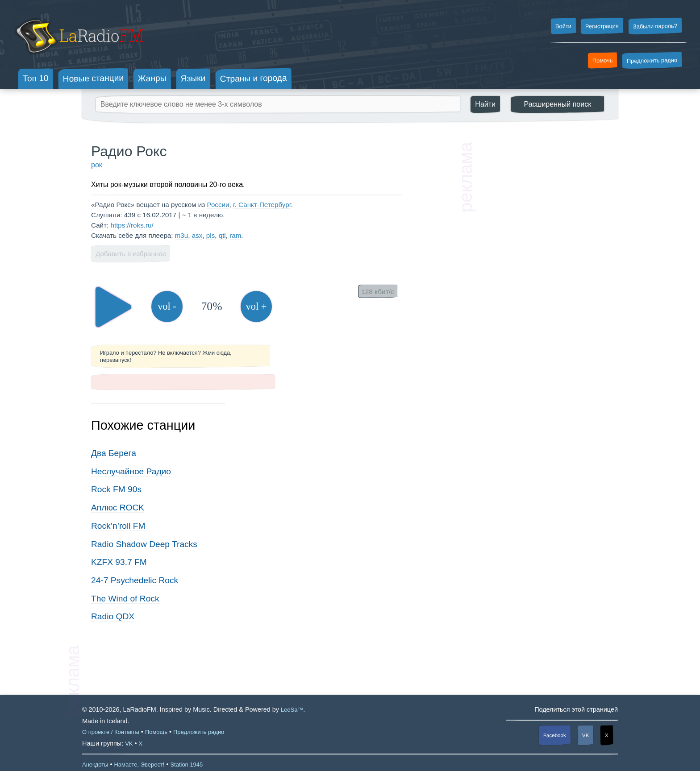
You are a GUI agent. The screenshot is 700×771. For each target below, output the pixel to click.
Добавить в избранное (131, 254)
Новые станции (93, 78)
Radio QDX (113, 616)
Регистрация (602, 26)
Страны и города (253, 79)
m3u (182, 235)
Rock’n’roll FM (118, 526)
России (218, 205)
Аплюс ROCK (118, 508)
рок (97, 165)
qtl (222, 235)
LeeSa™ (292, 710)
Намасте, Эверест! (139, 765)
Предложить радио (652, 60)
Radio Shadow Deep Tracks (144, 544)
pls (210, 235)
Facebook (555, 735)
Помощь (156, 732)
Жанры (152, 78)
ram (235, 235)
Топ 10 (36, 78)
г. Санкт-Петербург (262, 205)
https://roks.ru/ (132, 225)
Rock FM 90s (116, 489)
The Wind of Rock (125, 599)
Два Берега (114, 453)
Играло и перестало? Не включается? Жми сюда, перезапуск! (166, 356)
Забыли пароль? (655, 26)
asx (197, 235)
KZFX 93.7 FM (119, 562)
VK (586, 735)
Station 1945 (186, 765)
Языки (193, 79)
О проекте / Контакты (111, 732)
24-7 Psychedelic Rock (135, 580)
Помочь (603, 61)
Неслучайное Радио (131, 471)
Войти (563, 26)
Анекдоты (95, 765)
